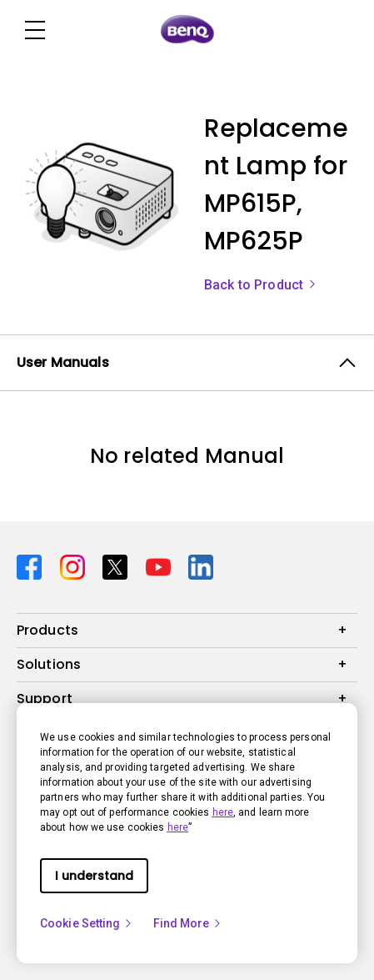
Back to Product (261, 285)
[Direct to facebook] (32, 566)
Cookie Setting (87, 923)
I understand (94, 876)
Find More (188, 923)
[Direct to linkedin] (201, 566)
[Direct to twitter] (117, 566)
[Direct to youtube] (161, 566)
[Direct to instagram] (75, 566)
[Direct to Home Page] (187, 30)
